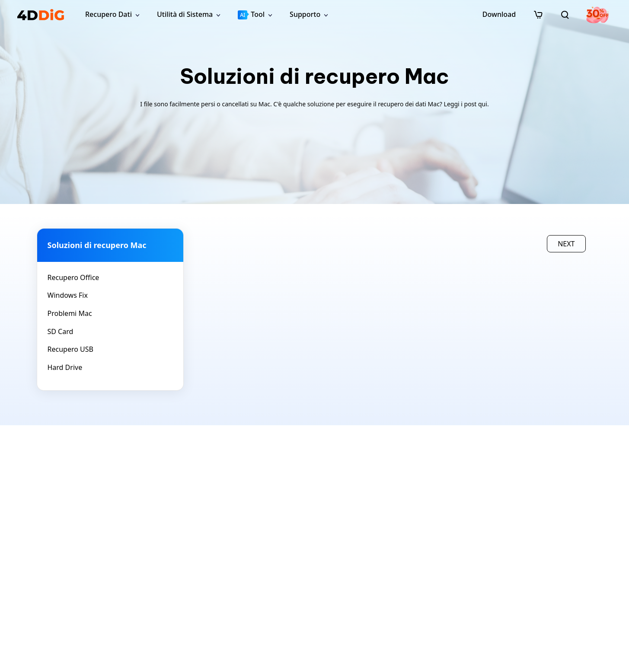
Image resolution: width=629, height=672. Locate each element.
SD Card (61, 331)
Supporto (305, 14)
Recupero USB (70, 349)
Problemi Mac (70, 313)
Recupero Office (73, 277)
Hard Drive (65, 367)
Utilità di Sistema (185, 14)
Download (499, 14)
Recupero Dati (109, 14)
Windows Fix (68, 295)
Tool (251, 14)
